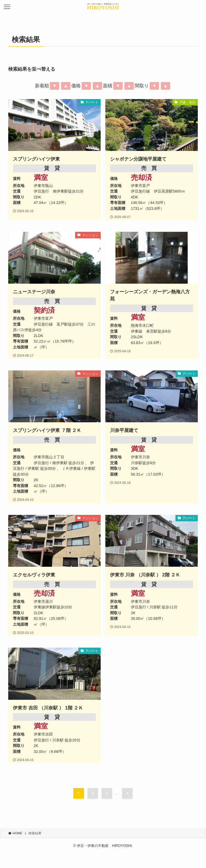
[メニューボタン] (7, 7)
